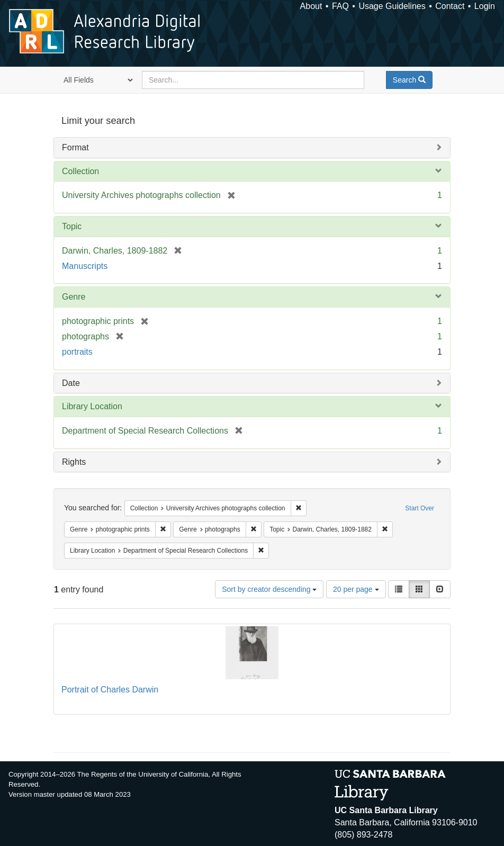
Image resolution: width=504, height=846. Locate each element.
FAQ (340, 6)
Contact (450, 6)
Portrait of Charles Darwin (110, 690)
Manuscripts (85, 266)
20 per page (356, 589)
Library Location (92, 406)
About (311, 6)
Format (75, 147)
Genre (74, 297)
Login (485, 6)
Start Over (420, 508)
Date (71, 383)
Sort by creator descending (269, 589)
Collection (80, 171)
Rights (74, 462)
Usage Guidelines (392, 6)
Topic (72, 226)
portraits (77, 352)
